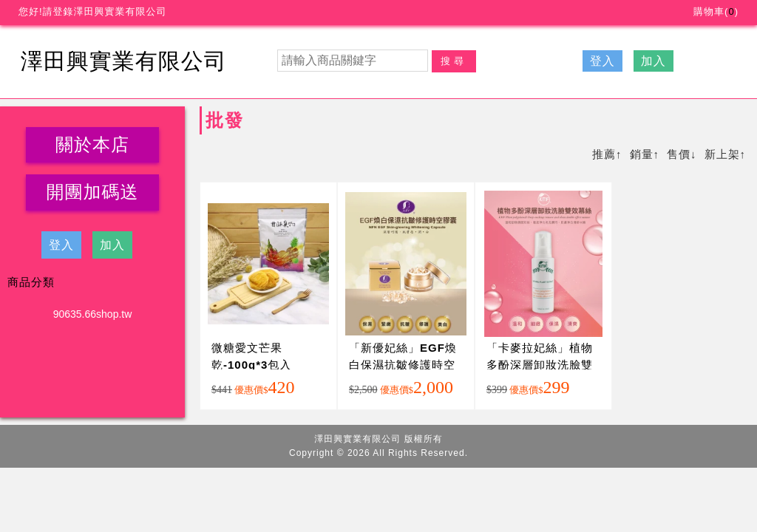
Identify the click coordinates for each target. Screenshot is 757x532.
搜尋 (454, 61)
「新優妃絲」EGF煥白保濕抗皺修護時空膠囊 (403, 364)
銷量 (642, 154)
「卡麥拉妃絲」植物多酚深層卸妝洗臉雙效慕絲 (540, 364)
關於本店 (92, 144)
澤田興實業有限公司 (124, 61)
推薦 (604, 154)
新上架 (722, 154)
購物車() (716, 11)
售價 (679, 154)
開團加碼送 (93, 192)
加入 (654, 61)
